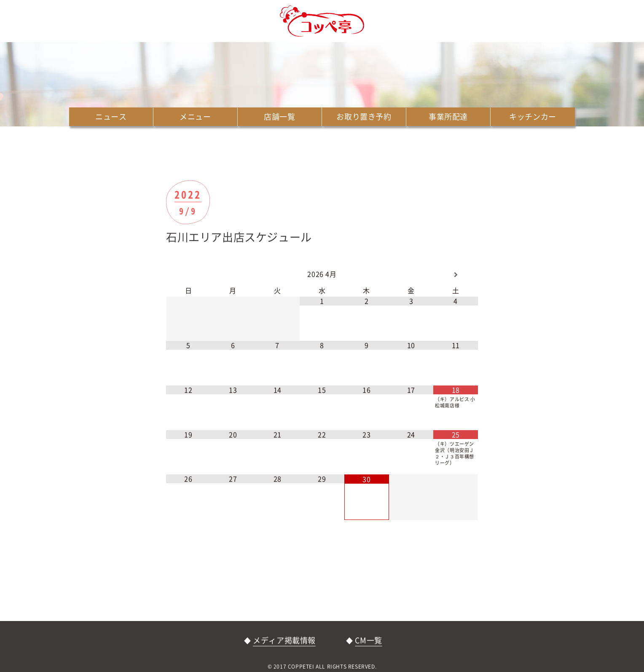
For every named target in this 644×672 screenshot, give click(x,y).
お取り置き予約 (364, 116)
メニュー (195, 116)
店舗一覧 (279, 116)
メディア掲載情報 (284, 640)
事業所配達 (448, 116)
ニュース (111, 116)
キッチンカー (533, 116)
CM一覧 (368, 640)
